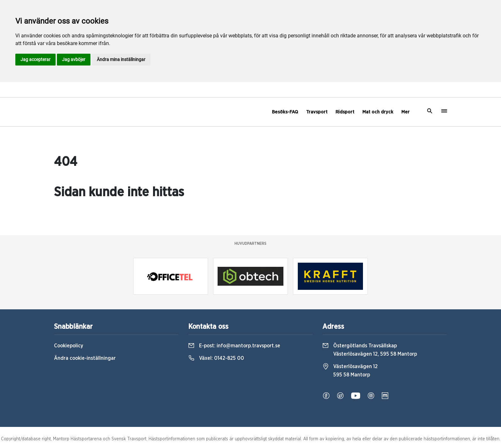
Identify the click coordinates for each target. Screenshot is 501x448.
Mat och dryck (378, 112)
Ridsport (345, 112)
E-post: (234, 346)
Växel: (216, 358)
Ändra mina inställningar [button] (121, 59)
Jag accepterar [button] (35, 59)
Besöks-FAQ (285, 112)
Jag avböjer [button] (74, 59)
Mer (405, 112)
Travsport (317, 112)
